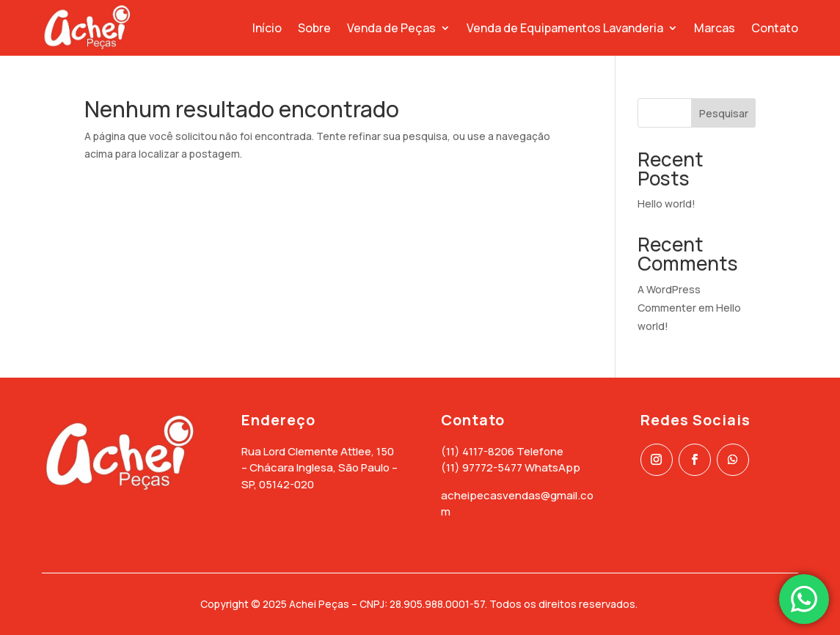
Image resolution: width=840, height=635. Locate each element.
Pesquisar (724, 113)
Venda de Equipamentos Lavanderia (565, 28)
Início (267, 28)
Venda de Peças (391, 28)
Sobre (314, 28)
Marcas (715, 28)
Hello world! (666, 203)
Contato (775, 28)
